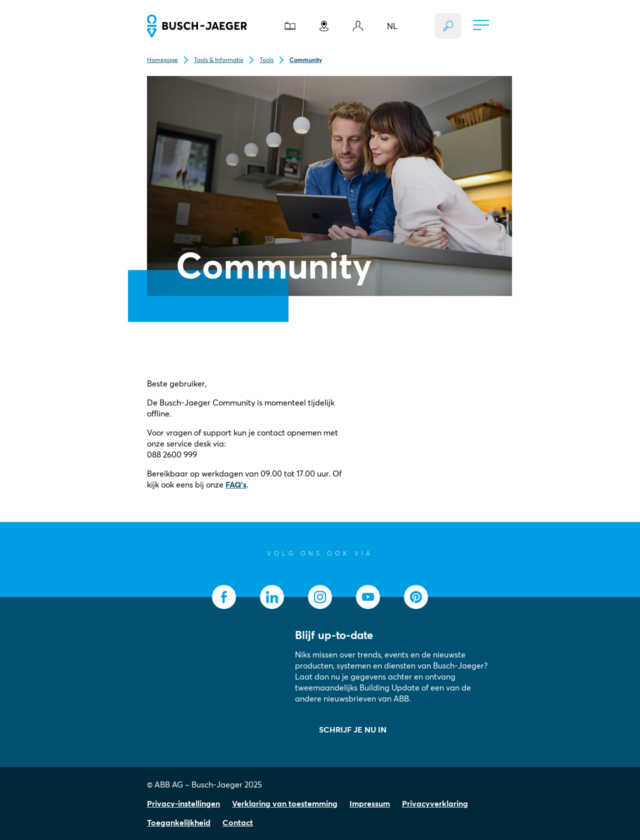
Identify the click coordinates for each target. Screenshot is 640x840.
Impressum (370, 803)
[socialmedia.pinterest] (416, 597)
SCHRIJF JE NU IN (353, 729)
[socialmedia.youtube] (368, 597)
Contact (238, 822)
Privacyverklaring (435, 803)
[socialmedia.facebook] (224, 597)
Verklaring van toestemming (285, 803)
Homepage (162, 60)
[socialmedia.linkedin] (272, 597)
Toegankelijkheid (179, 822)
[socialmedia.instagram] (320, 597)
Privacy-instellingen (183, 803)
